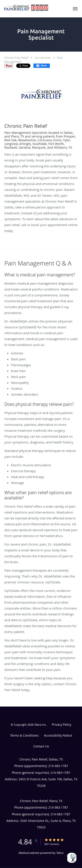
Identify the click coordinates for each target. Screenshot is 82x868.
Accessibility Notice (58, 735)
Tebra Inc (40, 725)
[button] (75, 9)
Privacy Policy (62, 724)
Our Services (43, 58)
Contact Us (41, 746)
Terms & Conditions (24, 735)
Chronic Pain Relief (16, 58)
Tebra (60, 853)
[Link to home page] (34, 8)
